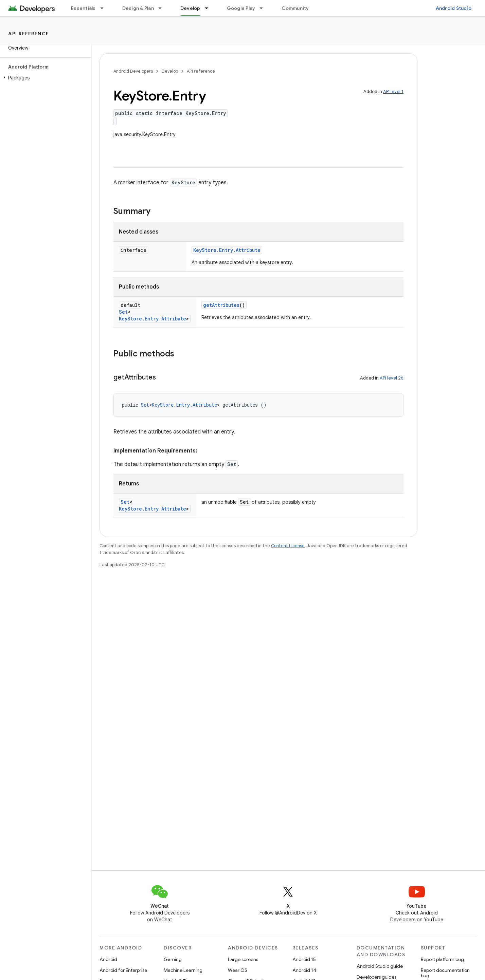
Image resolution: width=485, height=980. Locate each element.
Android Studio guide (380, 966)
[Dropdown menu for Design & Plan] (163, 8)
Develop (170, 71)
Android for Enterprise (123, 970)
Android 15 (304, 959)
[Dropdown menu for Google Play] (264, 8)
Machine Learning (183, 970)
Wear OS (238, 970)
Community (295, 8)
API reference (29, 34)
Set (123, 312)
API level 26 (392, 378)
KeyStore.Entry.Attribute (227, 250)
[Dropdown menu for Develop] (210, 8)
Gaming (173, 959)
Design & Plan (138, 8)
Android (108, 959)
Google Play (241, 8)
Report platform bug (442, 959)
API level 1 (393, 91)
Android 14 (304, 970)
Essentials (83, 8)
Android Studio (454, 8)
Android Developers (133, 71)
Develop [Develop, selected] (190, 8)
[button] (44, 78)
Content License (288, 546)
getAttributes (221, 305)
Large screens (243, 959)
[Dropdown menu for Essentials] (105, 8)
